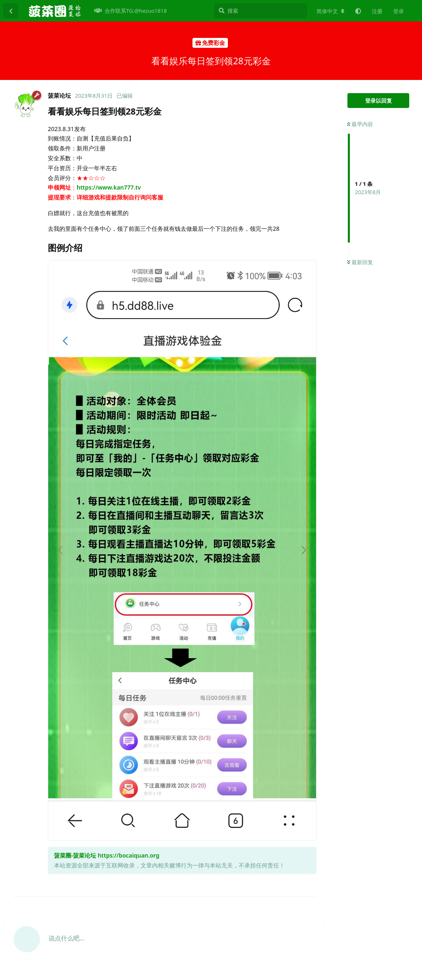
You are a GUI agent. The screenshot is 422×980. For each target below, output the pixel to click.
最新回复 (360, 262)
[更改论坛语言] (331, 11)
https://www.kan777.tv (109, 187)
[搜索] (261, 11)
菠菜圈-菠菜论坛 (75, 855)
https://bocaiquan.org (129, 855)
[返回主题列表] (11, 11)
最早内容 (360, 124)
